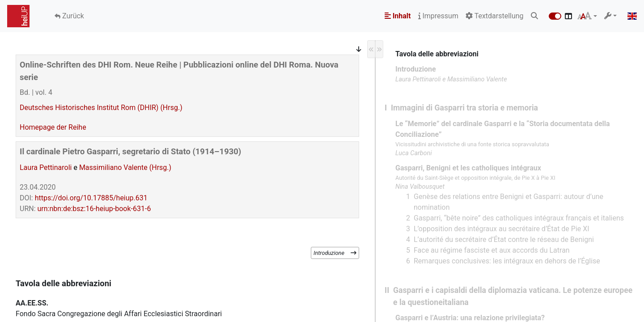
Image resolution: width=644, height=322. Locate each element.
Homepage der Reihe (53, 127)
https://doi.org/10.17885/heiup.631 (91, 198)
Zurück (72, 16)
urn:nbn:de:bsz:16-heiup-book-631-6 (94, 209)
